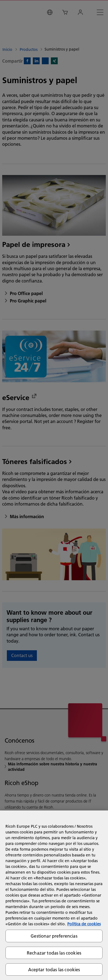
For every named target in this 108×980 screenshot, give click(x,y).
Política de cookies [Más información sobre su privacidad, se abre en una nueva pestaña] (84, 924)
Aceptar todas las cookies (54, 969)
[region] (54, 895)
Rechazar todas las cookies (54, 953)
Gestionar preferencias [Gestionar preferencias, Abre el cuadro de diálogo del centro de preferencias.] (54, 936)
